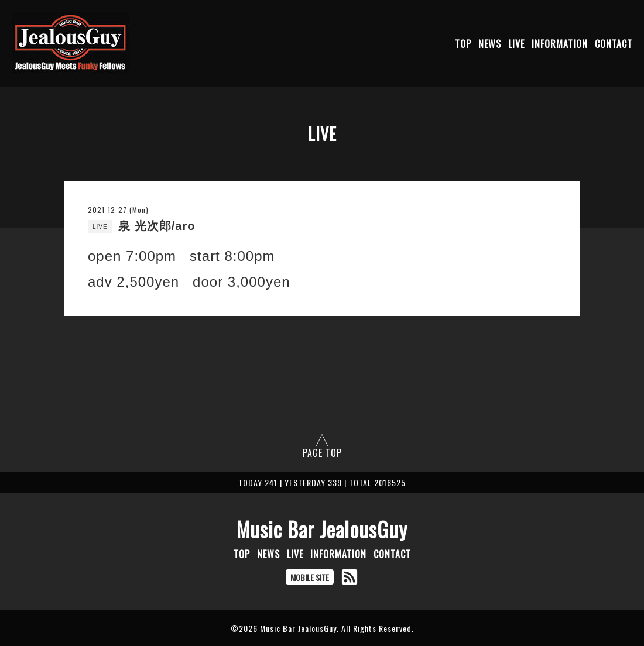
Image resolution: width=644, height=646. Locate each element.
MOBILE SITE (310, 577)
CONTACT (614, 44)
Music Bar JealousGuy (322, 529)
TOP (463, 44)
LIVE (516, 44)
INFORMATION (560, 44)
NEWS (490, 44)
